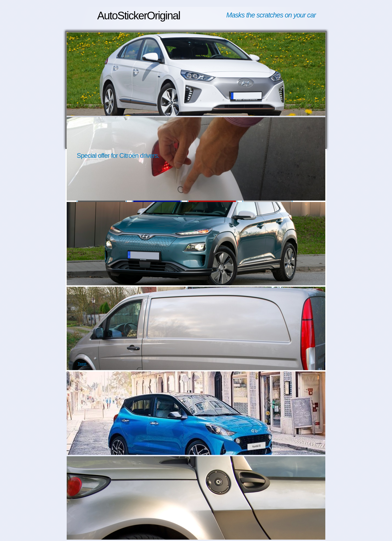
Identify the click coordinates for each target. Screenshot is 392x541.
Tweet (82, 364)
